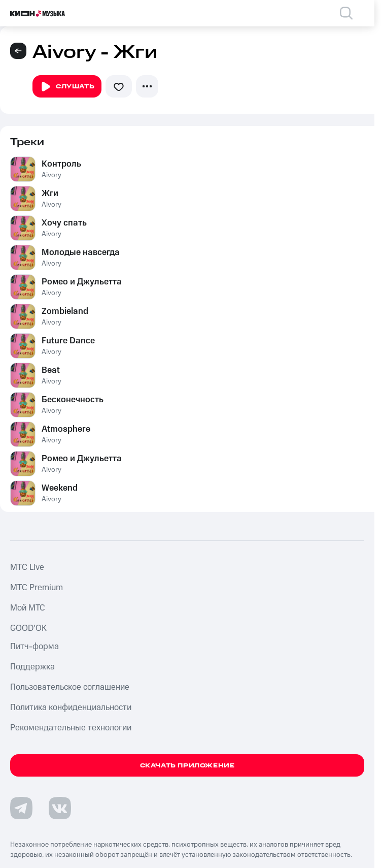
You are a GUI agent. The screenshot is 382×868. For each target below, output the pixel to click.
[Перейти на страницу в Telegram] (21, 808)
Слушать (67, 87)
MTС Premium (37, 588)
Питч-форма (34, 647)
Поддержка (32, 667)
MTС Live (27, 567)
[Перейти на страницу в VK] (60, 808)
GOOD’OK (28, 628)
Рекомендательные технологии (71, 728)
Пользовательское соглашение (70, 687)
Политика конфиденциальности (71, 708)
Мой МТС (28, 608)
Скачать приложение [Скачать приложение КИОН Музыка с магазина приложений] (187, 766)
